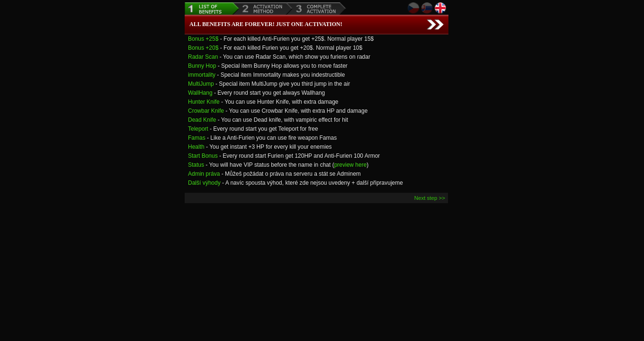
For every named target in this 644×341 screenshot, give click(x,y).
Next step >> (430, 198)
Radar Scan (203, 57)
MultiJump (201, 84)
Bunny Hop (202, 66)
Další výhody (204, 183)
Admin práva (204, 174)
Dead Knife (202, 120)
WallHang (200, 93)
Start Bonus (203, 156)
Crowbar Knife (206, 111)
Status (196, 165)
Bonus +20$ (203, 48)
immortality (202, 75)
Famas (197, 138)
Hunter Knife (204, 102)
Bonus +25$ (203, 39)
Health (196, 147)
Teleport (198, 129)
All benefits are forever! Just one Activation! (266, 24)
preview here (351, 165)
